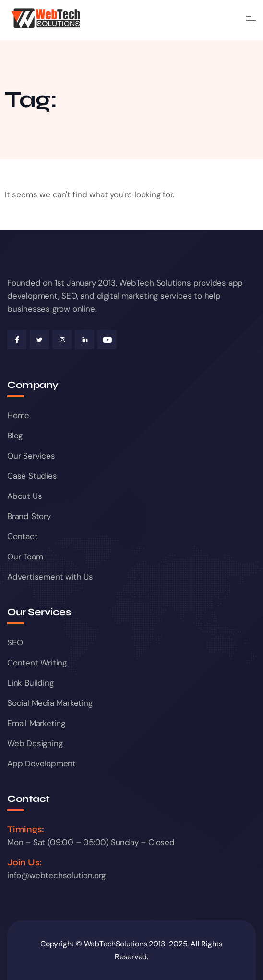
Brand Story (29, 516)
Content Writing (37, 663)
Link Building (30, 683)
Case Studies (32, 476)
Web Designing (35, 743)
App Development (42, 763)
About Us (24, 496)
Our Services (31, 456)
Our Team (25, 557)
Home (18, 415)
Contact (23, 536)
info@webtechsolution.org (56, 875)
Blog (15, 436)
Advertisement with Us (50, 577)
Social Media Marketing (50, 703)
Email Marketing (36, 723)
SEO (15, 642)
